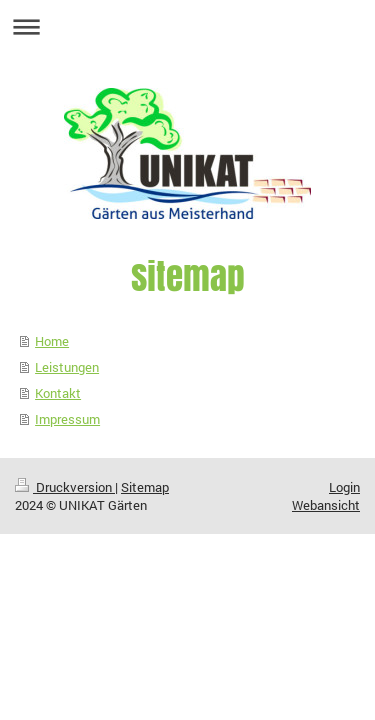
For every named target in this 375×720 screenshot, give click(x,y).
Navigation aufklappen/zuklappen (187, 26)
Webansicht (326, 505)
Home (52, 341)
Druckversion (65, 487)
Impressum (67, 419)
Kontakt (58, 393)
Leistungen (67, 367)
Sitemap (145, 487)
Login (344, 487)
